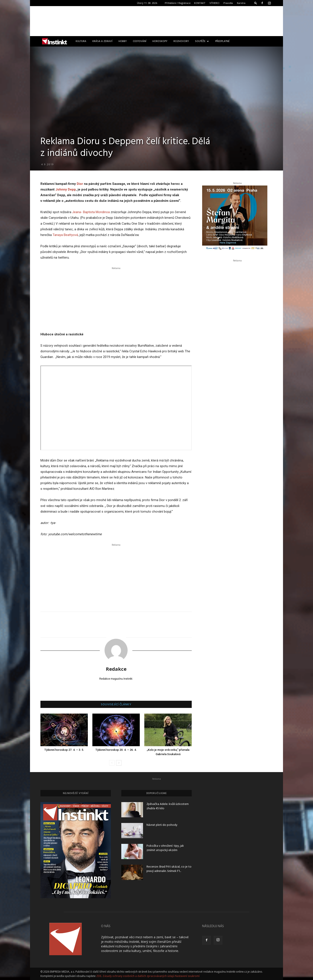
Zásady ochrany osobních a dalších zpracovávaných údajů (138, 976)
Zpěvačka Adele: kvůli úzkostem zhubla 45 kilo (168, 806)
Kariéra (241, 3)
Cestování (140, 41)
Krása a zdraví (102, 41)
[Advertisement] (156, 21)
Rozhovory (181, 41)
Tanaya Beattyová (65, 235)
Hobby (123, 41)
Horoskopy (160, 41)
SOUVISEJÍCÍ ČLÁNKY (116, 705)
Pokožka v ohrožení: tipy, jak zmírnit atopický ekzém (165, 848)
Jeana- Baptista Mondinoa (91, 212)
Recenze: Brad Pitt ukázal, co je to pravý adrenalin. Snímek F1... (169, 869)
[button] (256, 3)
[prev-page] (112, 763)
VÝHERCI (214, 3)
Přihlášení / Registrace (178, 3)
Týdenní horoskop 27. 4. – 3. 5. (64, 750)
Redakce (116, 669)
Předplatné (222, 41)
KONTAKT (200, 3)
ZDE (99, 976)
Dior (80, 184)
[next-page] (119, 763)
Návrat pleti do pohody (162, 825)
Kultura (81, 41)
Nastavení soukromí (187, 976)
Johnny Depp (66, 189)
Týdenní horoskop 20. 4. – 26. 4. (116, 750)
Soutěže (202, 41)
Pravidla (228, 3)
